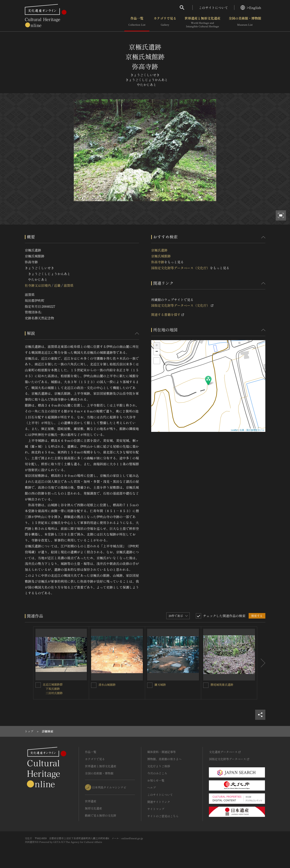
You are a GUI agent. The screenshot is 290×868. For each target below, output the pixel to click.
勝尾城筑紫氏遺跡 (222, 685)
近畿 (57, 285)
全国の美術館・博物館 (245, 22)
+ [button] (157, 346)
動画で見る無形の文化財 (101, 815)
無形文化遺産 (94, 808)
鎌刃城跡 (160, 685)
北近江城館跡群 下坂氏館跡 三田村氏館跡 (53, 689)
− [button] (157, 352)
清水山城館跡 (107, 685)
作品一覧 (137, 22)
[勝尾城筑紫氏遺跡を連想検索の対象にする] (206, 685)
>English (251, 8)
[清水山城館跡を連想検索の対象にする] (94, 685)
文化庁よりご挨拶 (159, 766)
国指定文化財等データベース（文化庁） (181, 268)
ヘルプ (152, 787)
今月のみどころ (157, 773)
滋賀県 (68, 285)
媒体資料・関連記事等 (162, 752)
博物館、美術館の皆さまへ (164, 759)
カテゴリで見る (165, 22)
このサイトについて (213, 8)
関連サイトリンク (159, 802)
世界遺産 (91, 801)
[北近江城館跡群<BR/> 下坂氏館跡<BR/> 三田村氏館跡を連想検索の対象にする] (38, 685)
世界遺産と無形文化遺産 (202, 22)
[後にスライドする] (261, 663)
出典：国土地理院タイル (252, 430)
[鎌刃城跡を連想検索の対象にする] (150, 685)
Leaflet (234, 430)
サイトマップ (156, 809)
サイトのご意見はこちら (163, 816)
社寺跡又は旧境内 (38, 285)
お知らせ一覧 (156, 780)
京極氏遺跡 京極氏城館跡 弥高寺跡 (161, 256)
